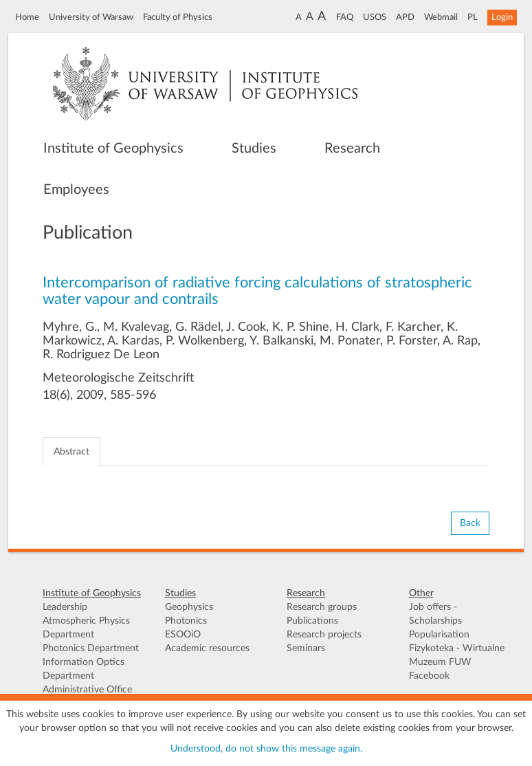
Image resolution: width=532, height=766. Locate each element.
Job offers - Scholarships (435, 614)
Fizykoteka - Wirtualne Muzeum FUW (457, 655)
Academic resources (207, 648)
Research (352, 149)
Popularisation (439, 635)
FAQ (345, 17)
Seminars (306, 648)
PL (473, 17)
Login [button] (502, 17)
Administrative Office (87, 690)
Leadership (65, 607)
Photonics (186, 621)
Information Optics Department (84, 669)
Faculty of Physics (178, 17)
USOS (375, 17)
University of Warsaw (91, 17)
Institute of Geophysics (113, 149)
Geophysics (189, 607)
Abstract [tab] (71, 452)
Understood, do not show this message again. (266, 749)
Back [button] (470, 523)
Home (27, 17)
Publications (312, 621)
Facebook (429, 676)
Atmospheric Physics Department (86, 628)
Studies (254, 149)
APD (405, 17)
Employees (76, 190)
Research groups (322, 607)
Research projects (324, 635)
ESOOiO (183, 635)
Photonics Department (91, 648)
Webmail (441, 17)
